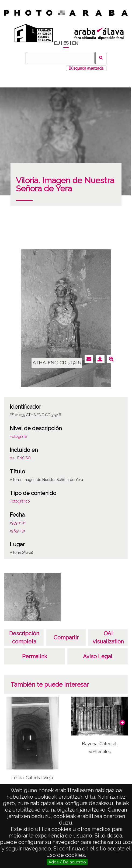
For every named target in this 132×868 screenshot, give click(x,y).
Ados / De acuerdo (67, 862)
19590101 (18, 523)
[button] (122, 723)
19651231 (18, 531)
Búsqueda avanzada (86, 68)
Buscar (101, 58)
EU (57, 43)
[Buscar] (60, 58)
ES (66, 43)
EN (75, 43)
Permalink (35, 656)
